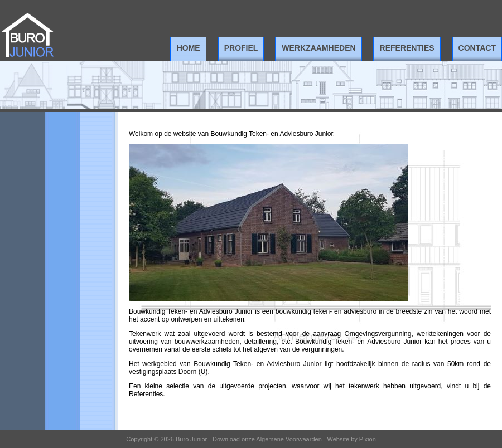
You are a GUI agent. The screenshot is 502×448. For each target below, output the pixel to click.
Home (189, 48)
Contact (477, 48)
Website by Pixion (352, 439)
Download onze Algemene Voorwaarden (267, 439)
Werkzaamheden (318, 48)
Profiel (241, 48)
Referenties (407, 48)
